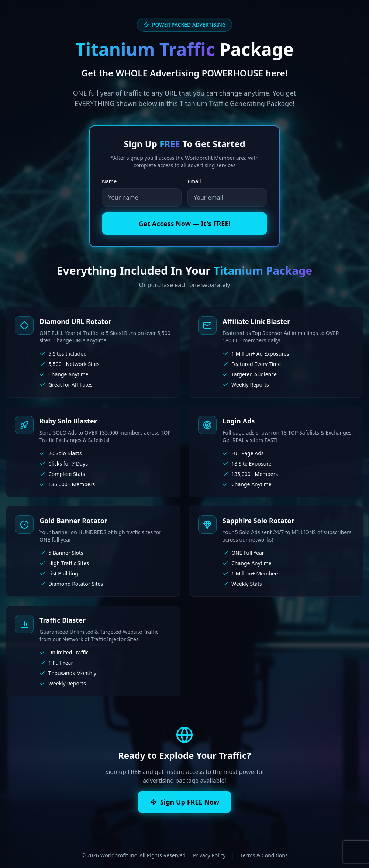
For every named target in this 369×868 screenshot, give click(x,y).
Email (194, 181)
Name (109, 181)
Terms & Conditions (264, 855)
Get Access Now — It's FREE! (184, 224)
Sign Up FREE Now (184, 802)
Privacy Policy (209, 855)
